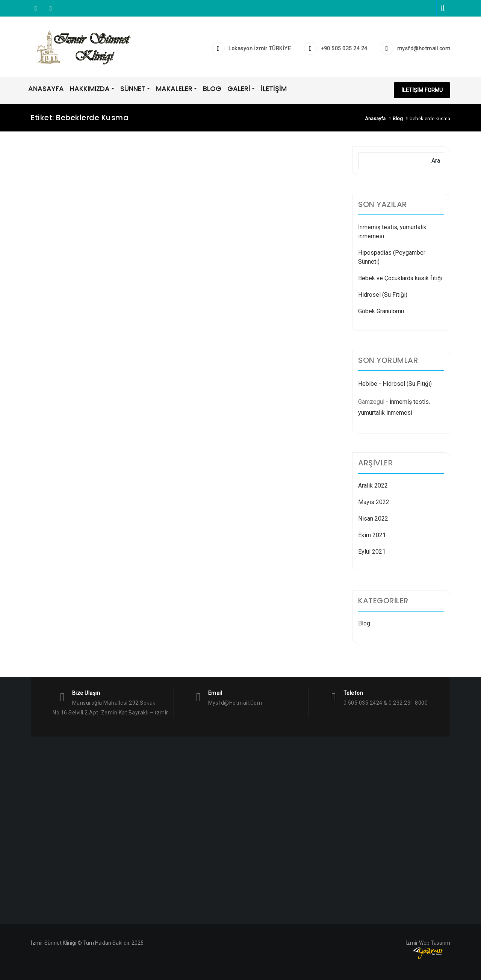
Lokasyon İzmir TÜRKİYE (260, 48)
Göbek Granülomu (381, 311)
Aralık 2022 (373, 485)
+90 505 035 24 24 (344, 48)
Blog (364, 623)
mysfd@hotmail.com (424, 48)
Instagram (36, 9)
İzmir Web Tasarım (428, 943)
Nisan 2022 (373, 519)
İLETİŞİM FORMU (422, 90)
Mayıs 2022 (374, 502)
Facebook (50, 9)
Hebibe (368, 384)
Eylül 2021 (372, 552)
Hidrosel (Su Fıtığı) (383, 295)
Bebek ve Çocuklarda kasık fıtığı (400, 278)
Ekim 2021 (372, 535)
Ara (436, 161)
